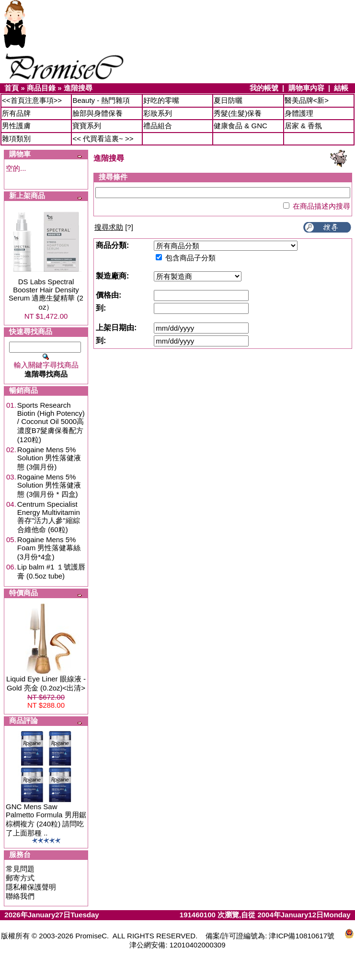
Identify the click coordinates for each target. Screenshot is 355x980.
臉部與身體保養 (97, 113)
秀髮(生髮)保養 (238, 113)
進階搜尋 (78, 88)
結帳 (341, 88)
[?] (114, 227)
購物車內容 (306, 88)
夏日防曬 (228, 100)
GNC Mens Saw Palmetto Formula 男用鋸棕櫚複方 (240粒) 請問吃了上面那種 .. (46, 820)
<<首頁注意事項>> (32, 100)
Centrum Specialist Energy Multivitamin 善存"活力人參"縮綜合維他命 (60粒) (49, 517)
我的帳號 (264, 88)
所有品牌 (16, 113)
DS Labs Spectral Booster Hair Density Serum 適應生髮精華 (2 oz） (46, 294)
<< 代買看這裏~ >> (103, 139)
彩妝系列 (158, 113)
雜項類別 (16, 139)
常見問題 (20, 869)
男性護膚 (16, 126)
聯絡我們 (20, 896)
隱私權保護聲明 (31, 887)
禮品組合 (158, 126)
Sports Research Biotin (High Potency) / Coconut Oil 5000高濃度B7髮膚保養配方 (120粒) (51, 422)
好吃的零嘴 (161, 100)
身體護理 (299, 113)
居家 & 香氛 (303, 126)
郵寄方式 (20, 878)
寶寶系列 (87, 126)
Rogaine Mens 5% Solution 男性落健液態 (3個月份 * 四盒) (49, 485)
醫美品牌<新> (307, 100)
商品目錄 (41, 88)
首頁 (11, 88)
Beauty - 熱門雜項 (101, 100)
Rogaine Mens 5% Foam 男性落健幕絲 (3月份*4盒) (49, 548)
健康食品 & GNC (240, 126)
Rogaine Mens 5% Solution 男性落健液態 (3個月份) (49, 458)
